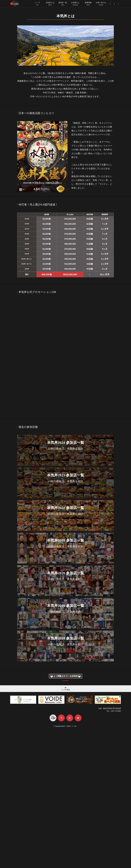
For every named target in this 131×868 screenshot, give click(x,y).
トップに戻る (65, 826)
